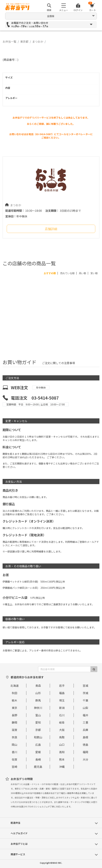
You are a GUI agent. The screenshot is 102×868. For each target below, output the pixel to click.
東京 (14, 708)
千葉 (85, 700)
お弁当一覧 (9, 41)
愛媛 (38, 752)
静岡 (14, 722)
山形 (38, 693)
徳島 (85, 745)
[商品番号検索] (64, 669)
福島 (62, 693)
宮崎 (14, 767)
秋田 (14, 693)
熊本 (62, 759)
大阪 (62, 730)
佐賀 (14, 759)
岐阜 (62, 722)
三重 (85, 722)
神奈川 (38, 708)
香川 (14, 752)
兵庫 (85, 730)
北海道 (14, 686)
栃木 (14, 700)
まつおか (38, 41)
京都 (38, 730)
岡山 (14, 745)
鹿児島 (38, 767)
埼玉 (62, 700)
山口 (62, 745)
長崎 (38, 759)
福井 (85, 715)
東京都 (24, 41)
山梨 (85, 708)
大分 (85, 759)
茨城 (85, 693)
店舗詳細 (51, 229)
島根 (85, 737)
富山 (38, 715)
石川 (62, 715)
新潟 (62, 708)
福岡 (85, 752)
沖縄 (62, 767)
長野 (14, 715)
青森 (38, 686)
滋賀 (14, 730)
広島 (38, 745)
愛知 (38, 722)
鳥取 (62, 737)
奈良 (14, 737)
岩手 (62, 686)
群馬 (38, 700)
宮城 (85, 686)
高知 (62, 752)
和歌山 (38, 737)
